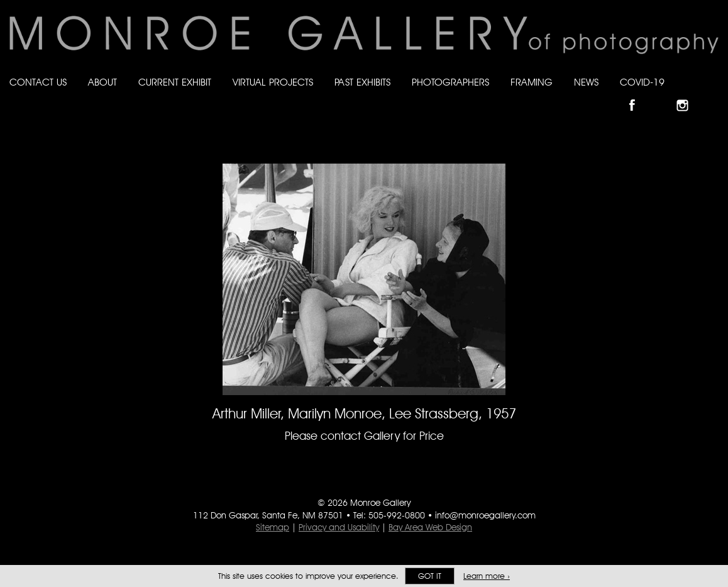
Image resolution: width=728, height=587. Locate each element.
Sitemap (273, 527)
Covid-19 (642, 82)
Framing (532, 82)
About (102, 82)
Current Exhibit (175, 82)
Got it (430, 576)
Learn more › (487, 576)
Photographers (450, 82)
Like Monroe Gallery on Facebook (638, 95)
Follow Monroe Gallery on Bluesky (663, 95)
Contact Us (38, 82)
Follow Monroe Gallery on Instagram (688, 95)
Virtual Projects (273, 82)
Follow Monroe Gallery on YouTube (713, 95)
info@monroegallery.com (485, 515)
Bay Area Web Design (430, 527)
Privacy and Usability (339, 527)
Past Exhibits (362, 82)
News (586, 82)
